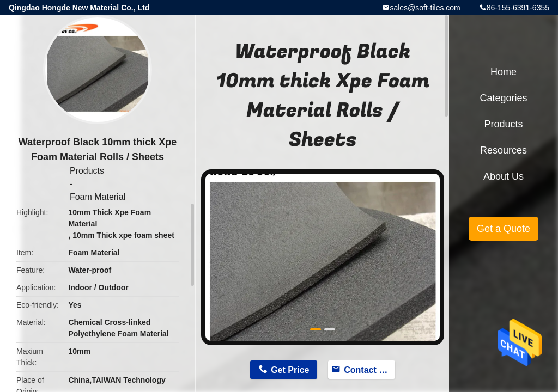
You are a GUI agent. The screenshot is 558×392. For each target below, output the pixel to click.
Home (504, 72)
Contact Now (369, 370)
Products (87, 171)
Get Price (290, 370)
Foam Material (98, 197)
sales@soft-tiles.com (425, 8)
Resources (504, 150)
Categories (503, 98)
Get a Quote (504, 229)
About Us (504, 176)
